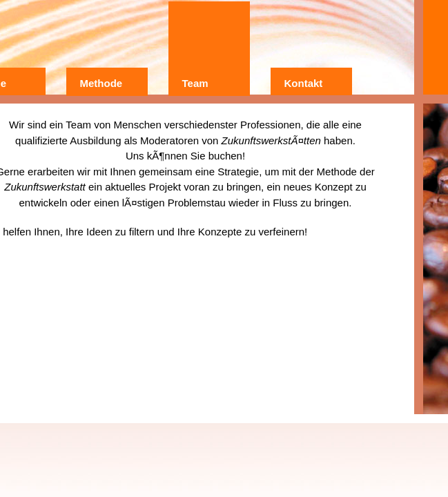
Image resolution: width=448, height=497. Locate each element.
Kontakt (304, 83)
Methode (101, 83)
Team (195, 83)
